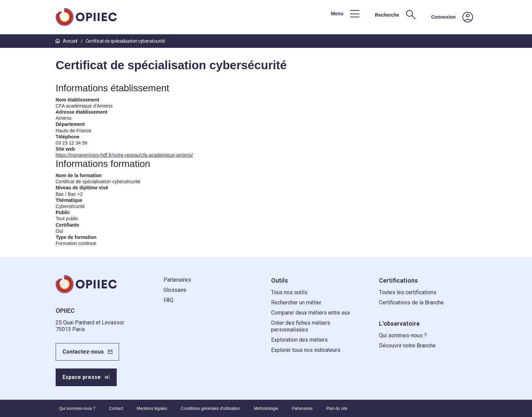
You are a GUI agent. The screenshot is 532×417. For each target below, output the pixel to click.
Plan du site (337, 409)
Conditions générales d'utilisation (211, 409)
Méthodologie (266, 409)
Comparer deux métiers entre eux (311, 313)
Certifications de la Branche (411, 302)
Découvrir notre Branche (407, 346)
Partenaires (177, 280)
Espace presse (82, 377)
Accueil (67, 41)
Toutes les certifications (408, 292)
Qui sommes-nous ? (403, 335)
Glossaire (175, 290)
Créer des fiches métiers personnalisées (301, 326)
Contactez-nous (83, 352)
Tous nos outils (289, 292)
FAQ (168, 300)
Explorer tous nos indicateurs (306, 350)
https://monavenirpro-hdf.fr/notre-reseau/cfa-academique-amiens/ (124, 155)
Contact (116, 409)
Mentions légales (152, 409)
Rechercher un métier (296, 302)
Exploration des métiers (299, 340)
